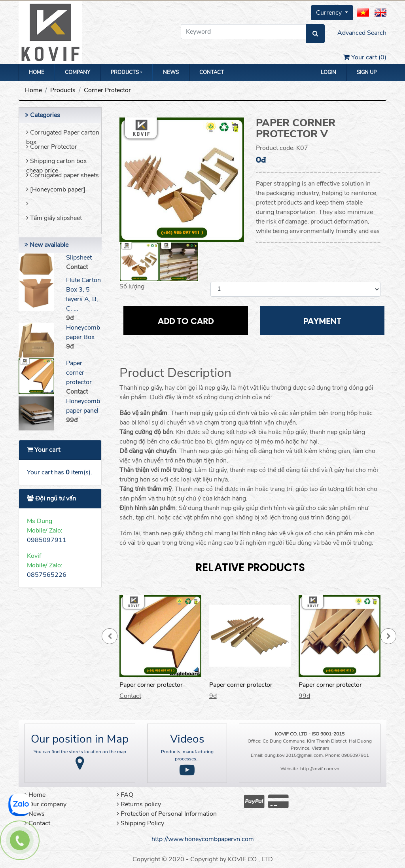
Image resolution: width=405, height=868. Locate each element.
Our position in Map (80, 739)
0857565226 (47, 575)
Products (63, 90)
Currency (330, 13)
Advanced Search (362, 33)
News (171, 72)
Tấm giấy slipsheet (54, 218)
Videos (187, 739)
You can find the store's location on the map (80, 752)
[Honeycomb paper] (56, 190)
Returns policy (139, 804)
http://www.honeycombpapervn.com (203, 839)
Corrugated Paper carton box (63, 135)
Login (328, 72)
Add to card (186, 321)
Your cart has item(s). (60, 472)
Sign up (367, 72)
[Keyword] (244, 32)
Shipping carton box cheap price (56, 164)
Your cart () (365, 57)
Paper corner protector (79, 373)
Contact (212, 72)
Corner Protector (107, 90)
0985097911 (47, 540)
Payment (322, 321)
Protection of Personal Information (167, 814)
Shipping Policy (140, 823)
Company (78, 72)
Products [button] (125, 72)
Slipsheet (79, 258)
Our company (45, 804)
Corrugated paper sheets (62, 175)
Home (37, 72)
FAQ (125, 795)
